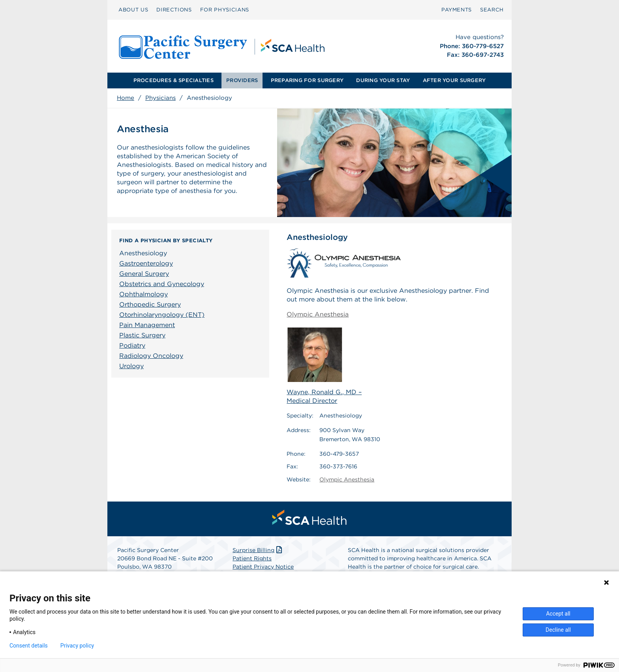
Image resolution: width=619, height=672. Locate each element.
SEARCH (492, 10)
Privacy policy (77, 646)
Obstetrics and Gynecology (162, 284)
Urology (131, 366)
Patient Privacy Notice (263, 567)
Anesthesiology (143, 253)
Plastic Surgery (142, 335)
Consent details (29, 646)
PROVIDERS (242, 80)
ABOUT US (133, 10)
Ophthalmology (143, 294)
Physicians (160, 98)
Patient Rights (252, 558)
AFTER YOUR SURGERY (454, 80)
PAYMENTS (457, 10)
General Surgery (144, 274)
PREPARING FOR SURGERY (307, 80)
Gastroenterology (146, 263)
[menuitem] (133, 10)
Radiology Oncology (151, 356)
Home (126, 98)
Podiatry (132, 345)
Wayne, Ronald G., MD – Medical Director (324, 366)
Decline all (558, 630)
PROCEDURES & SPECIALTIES (174, 80)
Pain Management (147, 325)
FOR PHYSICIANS (225, 10)
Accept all (558, 614)
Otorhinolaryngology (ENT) (162, 315)
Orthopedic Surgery (150, 304)
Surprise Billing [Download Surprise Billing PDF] (258, 550)
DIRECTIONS (174, 10)
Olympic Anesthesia (318, 314)
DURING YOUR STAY (383, 80)
